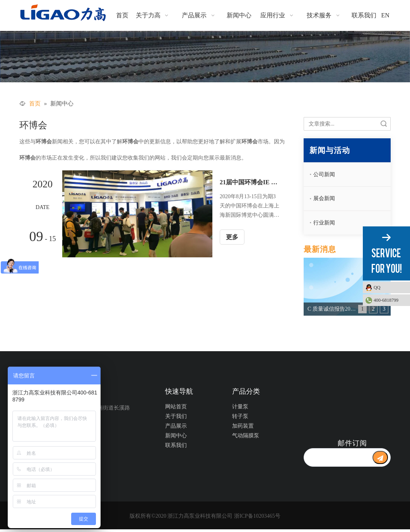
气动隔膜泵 (246, 436)
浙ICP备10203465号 (257, 516)
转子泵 (240, 416)
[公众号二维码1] (343, 410)
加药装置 (243, 426)
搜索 (384, 124)
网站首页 (176, 407)
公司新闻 (324, 174)
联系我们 (176, 445)
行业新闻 (324, 223)
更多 (232, 237)
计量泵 (240, 407)
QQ (390, 287)
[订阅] (380, 457)
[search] (338, 457)
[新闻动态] (205, 57)
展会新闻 (324, 198)
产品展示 (176, 426)
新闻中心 (176, 436)
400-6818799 (386, 300)
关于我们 (176, 416)
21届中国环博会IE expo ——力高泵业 (250, 182)
